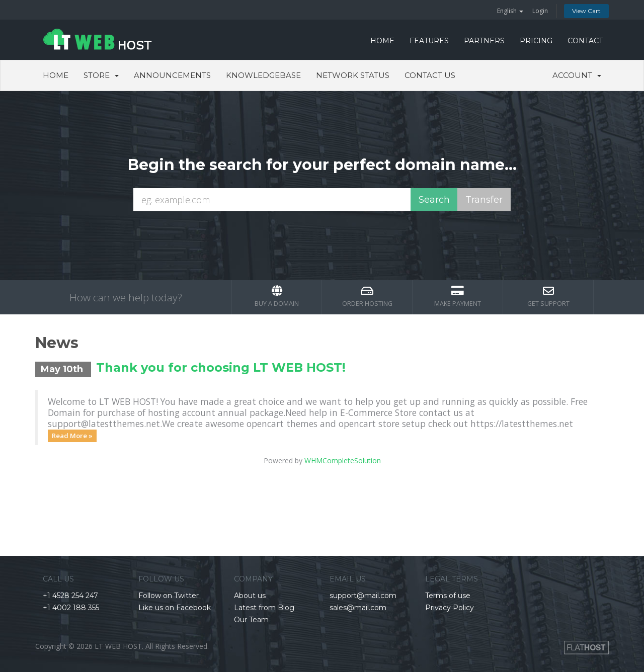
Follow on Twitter (169, 596)
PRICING (536, 41)
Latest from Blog (264, 608)
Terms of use (448, 596)
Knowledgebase (263, 75)
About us (250, 596)
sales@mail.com (358, 608)
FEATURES (429, 41)
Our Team (251, 620)
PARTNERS (484, 41)
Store (101, 75)
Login (540, 11)
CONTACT (585, 41)
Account (577, 75)
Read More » (72, 436)
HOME (382, 41)
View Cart (586, 11)
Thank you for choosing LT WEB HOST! (221, 367)
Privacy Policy (450, 608)
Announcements (172, 75)
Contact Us (430, 75)
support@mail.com (363, 596)
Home (56, 75)
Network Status (353, 75)
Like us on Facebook (175, 608)
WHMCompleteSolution (343, 460)
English (510, 11)
